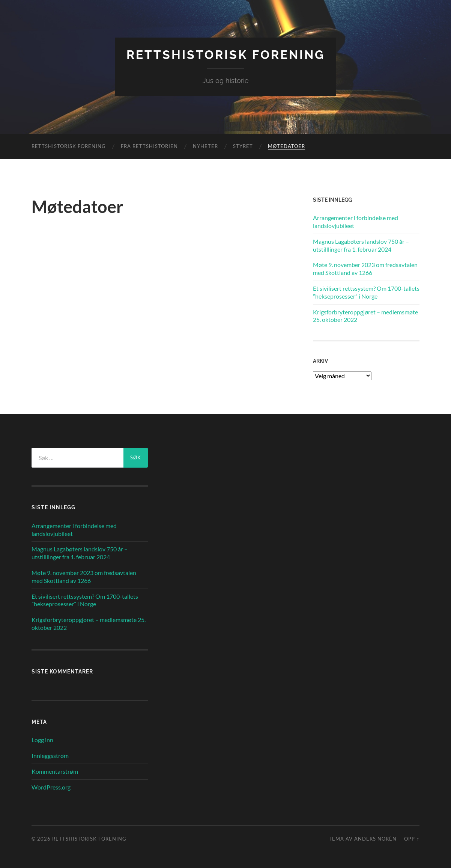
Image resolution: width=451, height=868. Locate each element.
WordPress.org (51, 787)
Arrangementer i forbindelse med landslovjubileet (356, 222)
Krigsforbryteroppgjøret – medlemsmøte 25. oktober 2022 (365, 316)
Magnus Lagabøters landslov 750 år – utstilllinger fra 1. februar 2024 (361, 245)
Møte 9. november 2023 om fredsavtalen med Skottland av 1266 (365, 269)
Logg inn (42, 740)
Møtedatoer (286, 146)
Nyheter (205, 146)
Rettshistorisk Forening (226, 55)
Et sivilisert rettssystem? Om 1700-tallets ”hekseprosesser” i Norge (366, 292)
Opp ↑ (412, 839)
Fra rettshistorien (149, 146)
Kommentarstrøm (55, 771)
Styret (243, 146)
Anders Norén (375, 839)
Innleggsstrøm (50, 756)
